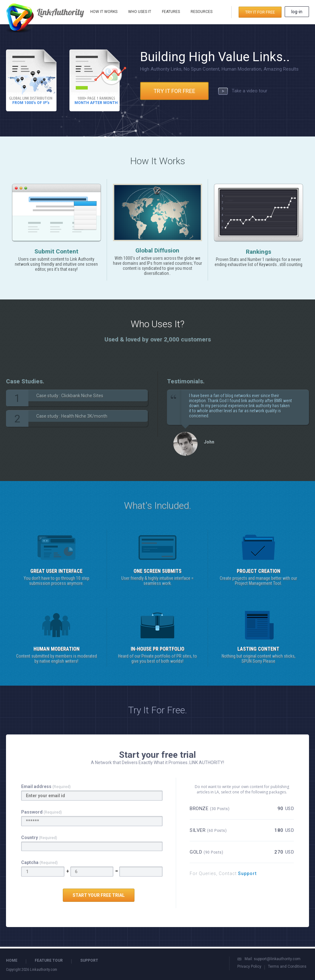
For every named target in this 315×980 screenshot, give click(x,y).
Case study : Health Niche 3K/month (72, 416)
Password (42, 812)
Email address (46, 786)
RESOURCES (202, 12)
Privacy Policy (249, 966)
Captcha (39, 862)
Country (39, 838)
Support (247, 873)
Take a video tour (243, 91)
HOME (12, 960)
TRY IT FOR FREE (260, 12)
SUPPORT (89, 960)
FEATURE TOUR (49, 960)
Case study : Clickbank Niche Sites (70, 396)
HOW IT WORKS (104, 12)
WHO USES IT (140, 12)
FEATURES (171, 12)
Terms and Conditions (287, 966)
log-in (297, 12)
